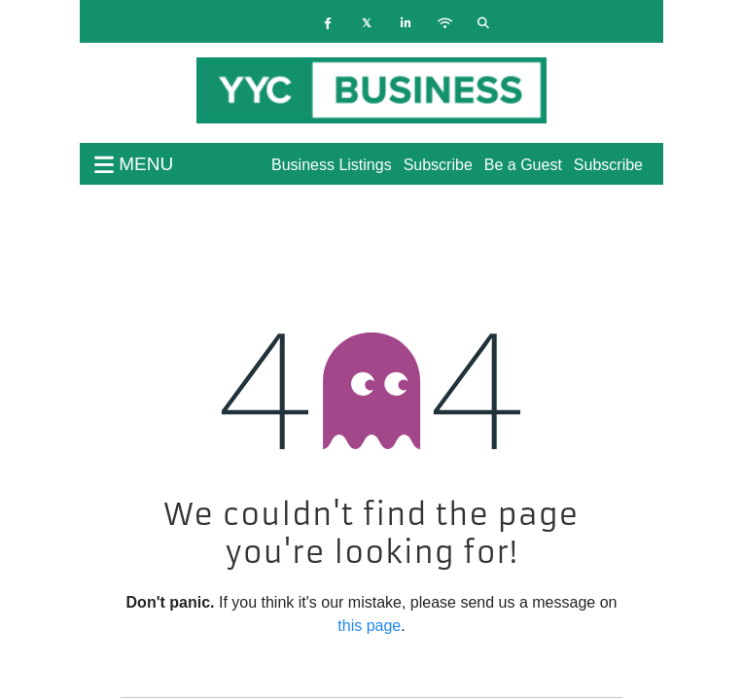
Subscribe (608, 165)
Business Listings (332, 165)
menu (134, 164)
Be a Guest (523, 165)
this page (369, 626)
